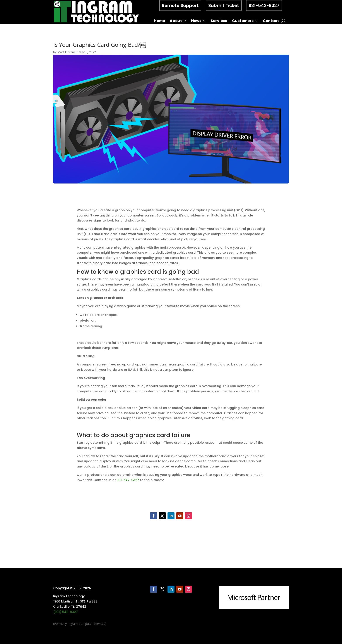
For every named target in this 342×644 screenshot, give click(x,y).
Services (219, 21)
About (176, 21)
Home (159, 21)
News (196, 21)
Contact (271, 21)
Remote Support (180, 5)
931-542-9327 (264, 5)
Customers (243, 21)
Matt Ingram (66, 52)
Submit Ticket (224, 5)
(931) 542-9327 (66, 612)
